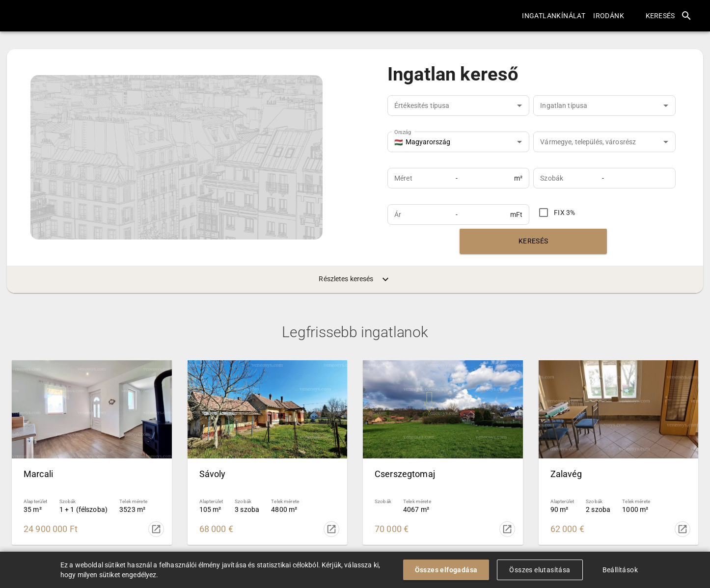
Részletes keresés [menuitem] (355, 279)
